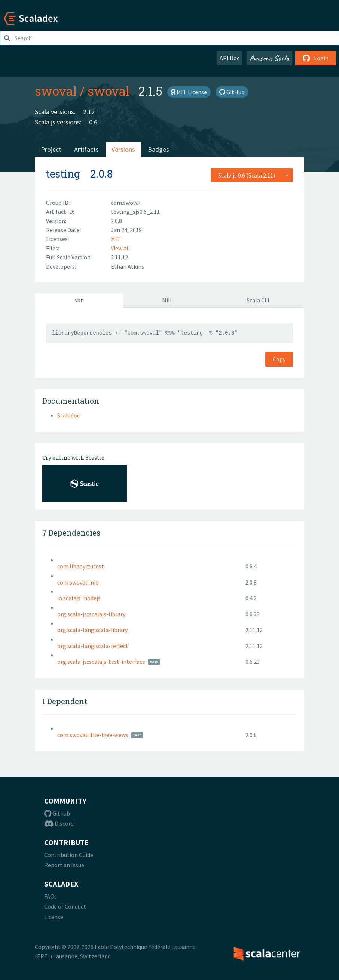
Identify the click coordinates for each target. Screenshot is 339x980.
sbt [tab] (79, 300)
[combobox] (252, 175)
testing (63, 174)
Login (316, 58)
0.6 (93, 122)
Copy (279, 359)
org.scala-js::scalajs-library (91, 614)
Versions (123, 149)
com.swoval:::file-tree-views (93, 735)
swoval (56, 91)
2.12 (89, 112)
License (54, 917)
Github (57, 813)
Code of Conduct (65, 906)
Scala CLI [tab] (258, 300)
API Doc (230, 58)
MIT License (189, 92)
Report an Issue (64, 865)
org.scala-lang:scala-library (92, 630)
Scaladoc (68, 415)
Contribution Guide (69, 855)
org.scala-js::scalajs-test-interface (101, 662)
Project (51, 149)
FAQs (51, 896)
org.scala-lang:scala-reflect (93, 646)
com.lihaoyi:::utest (81, 566)
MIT (116, 239)
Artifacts (86, 149)
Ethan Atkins (127, 266)
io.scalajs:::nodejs (79, 598)
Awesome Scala (269, 58)
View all (120, 248)
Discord (59, 823)
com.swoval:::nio (78, 582)
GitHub (232, 92)
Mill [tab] (167, 300)
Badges (158, 149)
